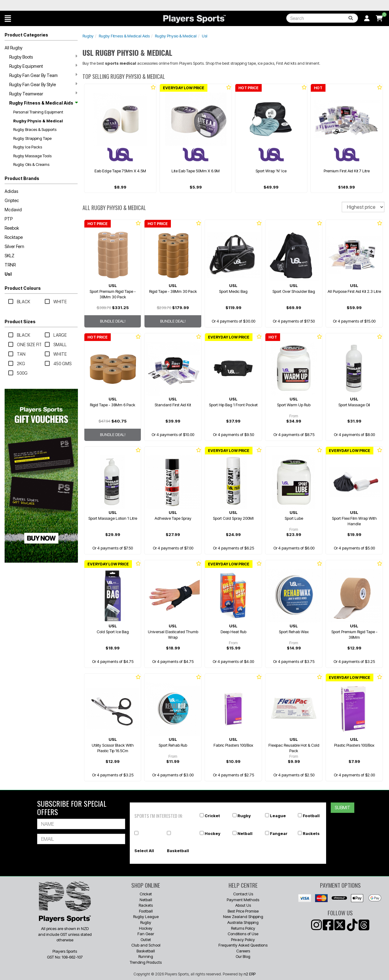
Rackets (311, 833)
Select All (144, 851)
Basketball (178, 851)
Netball (245, 833)
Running (146, 956)
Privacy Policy (243, 940)
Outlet (146, 940)
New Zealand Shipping (243, 917)
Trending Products (146, 962)
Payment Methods (243, 900)
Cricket (212, 816)
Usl (8, 274)
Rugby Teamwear (43, 94)
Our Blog (243, 956)
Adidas (11, 191)
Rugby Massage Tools (32, 156)
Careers (243, 951)
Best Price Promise (243, 911)
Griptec (12, 200)
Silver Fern (14, 246)
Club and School (146, 945)
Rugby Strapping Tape (32, 138)
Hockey (212, 833)
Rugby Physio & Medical (38, 121)
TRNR (10, 265)
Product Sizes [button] (20, 322)
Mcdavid (13, 210)
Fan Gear (146, 934)
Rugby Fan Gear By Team (43, 75)
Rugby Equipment (43, 66)
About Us (243, 905)
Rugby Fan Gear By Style (43, 84)
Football (311, 816)
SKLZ (10, 256)
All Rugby (13, 48)
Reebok (12, 228)
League (278, 816)
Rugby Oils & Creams (31, 164)
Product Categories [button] (26, 35)
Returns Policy (243, 928)
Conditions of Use (243, 934)
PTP (9, 219)
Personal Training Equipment (38, 112)
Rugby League (146, 917)
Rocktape (14, 237)
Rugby (88, 36)
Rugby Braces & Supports (35, 129)
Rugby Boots (43, 57)
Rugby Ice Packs (28, 147)
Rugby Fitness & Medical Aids (43, 103)
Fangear (279, 833)
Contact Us (243, 894)
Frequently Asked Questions (243, 945)
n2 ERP (250, 974)
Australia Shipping (243, 922)
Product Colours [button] (23, 288)
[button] (8, 18)
